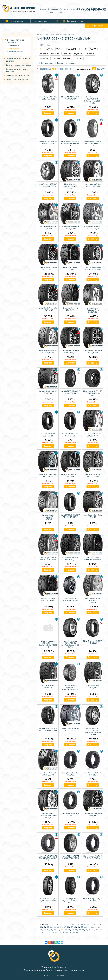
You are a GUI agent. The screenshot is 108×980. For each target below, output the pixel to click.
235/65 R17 (78, 58)
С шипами (59, 63)
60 (94, 69)
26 (61, 927)
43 (58, 930)
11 (76, 924)
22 (48, 927)
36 (96, 927)
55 (101, 930)
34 (89, 927)
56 (42, 932)
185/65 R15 (44, 54)
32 (82, 927)
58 (49, 932)
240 (103, 69)
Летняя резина (14, 46)
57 (46, 932)
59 (53, 932)
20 (41, 927)
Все (41, 49)
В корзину (48, 113)
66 (77, 932)
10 (73, 924)
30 (75, 927)
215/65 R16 (56, 58)
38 (41, 930)
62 (63, 932)
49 (80, 930)
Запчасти (64, 9)
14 (85, 924)
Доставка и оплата (57, 13)
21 (45, 927)
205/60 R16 (44, 58)
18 (97, 924)
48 (76, 930)
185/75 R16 (55, 54)
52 (90, 930)
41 (52, 930)
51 (87, 930)
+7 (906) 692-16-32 (91, 9)
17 (94, 924)
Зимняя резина (14, 49)
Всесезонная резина (16, 52)
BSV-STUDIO (61, 976)
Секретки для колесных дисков (18, 75)
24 (55, 927)
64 (70, 932)
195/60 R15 (67, 54)
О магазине (53, 9)
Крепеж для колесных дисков (17, 80)
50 (83, 930)
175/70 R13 (49, 49)
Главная (43, 9)
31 (79, 927)
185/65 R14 (83, 49)
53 (93, 930)
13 (82, 924)
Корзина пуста (98, 26)
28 (68, 927)
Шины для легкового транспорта (65, 34)
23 (51, 927)
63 (67, 932)
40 (48, 930)
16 (91, 924)
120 (99, 69)
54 (97, 930)
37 (99, 927)
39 (45, 930)
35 (92, 927)
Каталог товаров (49, 34)
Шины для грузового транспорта (18, 65)
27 (65, 927)
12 (79, 924)
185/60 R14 (72, 49)
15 (88, 924)
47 (73, 930)
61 (60, 932)
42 (55, 930)
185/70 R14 (94, 49)
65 (74, 932)
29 (72, 927)
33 (85, 927)
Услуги (72, 9)
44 (62, 930)
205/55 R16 (90, 54)
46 (69, 930)
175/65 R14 (60, 49)
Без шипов (71, 63)
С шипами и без (46, 63)
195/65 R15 (78, 54)
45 (66, 930)
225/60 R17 (67, 58)
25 (58, 927)
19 (100, 924)
